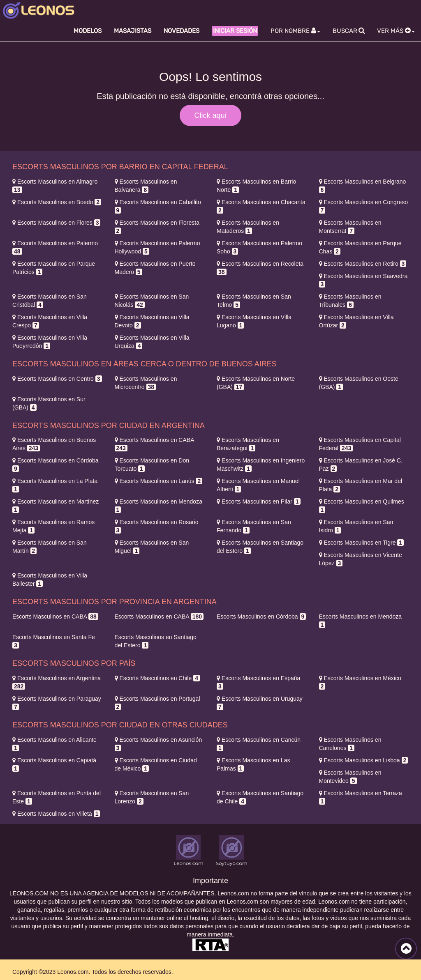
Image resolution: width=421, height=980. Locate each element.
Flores (56, 223)
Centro (57, 379)
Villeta (56, 814)
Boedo (57, 202)
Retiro (363, 264)
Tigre (362, 543)
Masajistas (133, 31)
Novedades (182, 31)
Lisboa (364, 760)
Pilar (259, 502)
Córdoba (261, 617)
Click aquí (210, 115)
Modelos (88, 31)
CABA (55, 617)
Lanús (159, 481)
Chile (157, 678)
